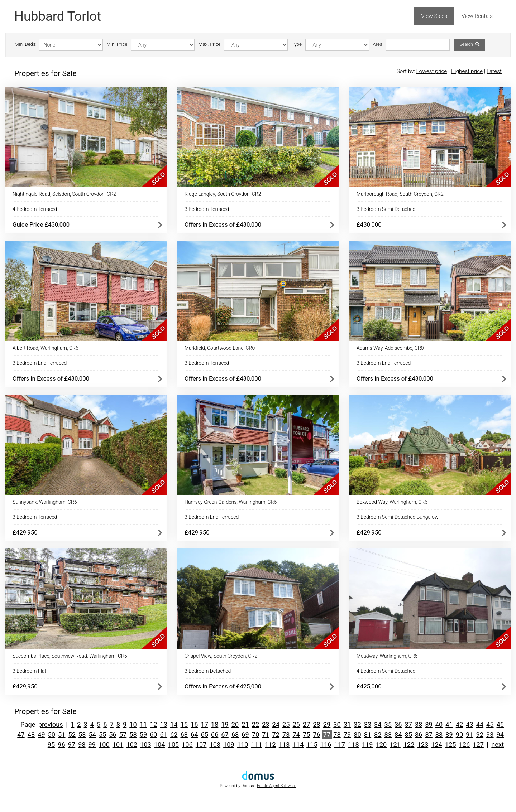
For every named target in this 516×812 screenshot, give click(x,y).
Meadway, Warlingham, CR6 (387, 656)
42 (459, 724)
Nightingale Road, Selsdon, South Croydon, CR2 (64, 194)
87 (429, 734)
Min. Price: (117, 44)
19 (225, 724)
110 (243, 745)
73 (286, 734)
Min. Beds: (26, 44)
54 (92, 734)
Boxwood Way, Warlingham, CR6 (392, 502)
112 (270, 745)
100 (104, 745)
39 (429, 724)
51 (62, 734)
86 (419, 734)
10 (133, 724)
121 (395, 745)
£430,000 (369, 224)
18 (215, 724)
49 (41, 734)
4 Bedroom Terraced (35, 209)
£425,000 (369, 686)
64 (194, 734)
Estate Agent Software (276, 786)
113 (284, 745)
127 (478, 745)
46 (500, 724)
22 (255, 724)
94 (500, 734)
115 (312, 745)
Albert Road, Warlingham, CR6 (46, 348)
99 (92, 745)
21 (245, 724)
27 (306, 724)
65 (204, 734)
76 (316, 734)
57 (123, 734)
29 (327, 724)
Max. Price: (210, 44)
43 (469, 724)
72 (276, 734)
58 (133, 734)
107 (201, 745)
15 (184, 724)
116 (326, 745)
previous (51, 724)
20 (235, 724)
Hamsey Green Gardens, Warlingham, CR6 (231, 502)
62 (174, 734)
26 (296, 724)
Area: (378, 44)
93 (490, 734)
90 (459, 734)
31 (347, 724)
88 (439, 734)
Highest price (467, 71)
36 (398, 724)
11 (143, 724)
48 (31, 734)
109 (229, 745)
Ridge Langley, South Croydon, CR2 (223, 194)
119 (367, 745)
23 (266, 724)
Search (469, 44)
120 (381, 745)
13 (164, 724)
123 (423, 745)
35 (388, 724)
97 (72, 745)
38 (419, 724)
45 (490, 724)
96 (61, 745)
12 (153, 724)
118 (353, 745)
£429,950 (25, 532)
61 (164, 734)
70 (255, 734)
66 (215, 734)
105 (173, 745)
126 (465, 745)
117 (340, 745)
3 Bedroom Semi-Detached (386, 209)
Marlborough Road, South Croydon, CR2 (400, 194)
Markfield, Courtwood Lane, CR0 (220, 348)
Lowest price (431, 71)
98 (82, 745)
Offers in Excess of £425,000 (223, 686)
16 (194, 724)
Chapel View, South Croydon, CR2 (221, 656)
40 (439, 724)
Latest (494, 71)
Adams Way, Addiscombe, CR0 (390, 348)
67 (225, 734)
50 (52, 734)
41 (449, 724)
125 (451, 745)
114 (298, 745)
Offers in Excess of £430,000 (223, 224)
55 (102, 734)
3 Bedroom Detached (208, 671)
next (498, 745)
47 (21, 734)
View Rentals (477, 16)
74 (296, 734)
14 (174, 724)
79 (347, 734)
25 (286, 724)
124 (437, 745)
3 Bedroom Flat (29, 671)
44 (480, 724)
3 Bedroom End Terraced (40, 363)
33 (368, 724)
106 (187, 745)
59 (143, 734)
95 (51, 745)
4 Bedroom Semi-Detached (386, 671)
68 (235, 734)
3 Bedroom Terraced (207, 209)
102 (132, 745)
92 (480, 734)
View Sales (434, 16)
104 (160, 745)
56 (113, 734)
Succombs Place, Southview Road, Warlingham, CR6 (70, 656)
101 (118, 745)
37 (408, 724)
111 (256, 745)
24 (276, 724)
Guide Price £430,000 (41, 224)
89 (449, 734)
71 (266, 734)
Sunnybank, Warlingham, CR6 (45, 502)
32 (357, 724)
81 (368, 734)
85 (408, 734)
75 (306, 734)
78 (337, 734)
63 (184, 734)
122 (409, 745)
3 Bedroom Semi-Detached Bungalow (397, 517)
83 (388, 734)
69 (245, 734)
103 (146, 745)
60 (153, 734)
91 (469, 734)
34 (378, 724)
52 (72, 734)
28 (316, 724)
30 (337, 724)
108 (215, 745)
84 (398, 734)
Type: (297, 44)
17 (204, 724)
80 (357, 734)
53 (82, 734)
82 (378, 734)
